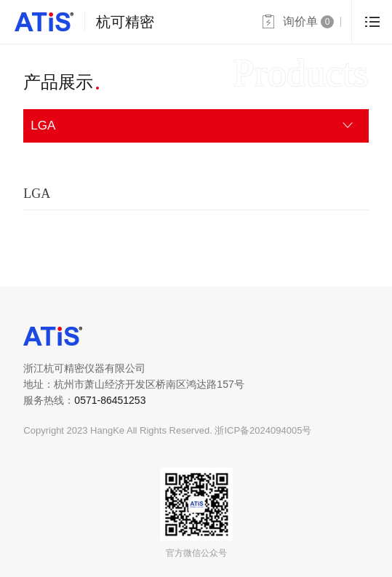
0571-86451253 (110, 400)
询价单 (308, 22)
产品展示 (58, 82)
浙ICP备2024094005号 (263, 430)
